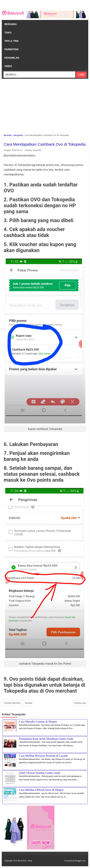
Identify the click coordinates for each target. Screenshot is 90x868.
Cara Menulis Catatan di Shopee (38, 722)
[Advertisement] (45, 103)
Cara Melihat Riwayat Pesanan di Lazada (43, 756)
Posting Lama (80, 703)
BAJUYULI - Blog (25, 861)
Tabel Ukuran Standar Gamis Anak (40, 773)
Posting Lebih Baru (12, 703)
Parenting (11, 49)
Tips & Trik (12, 41)
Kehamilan (12, 58)
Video (8, 66)
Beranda (11, 24)
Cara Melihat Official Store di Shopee (41, 790)
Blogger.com (80, 861)
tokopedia (37, 150)
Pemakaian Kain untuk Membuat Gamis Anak (46, 739)
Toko (8, 33)
